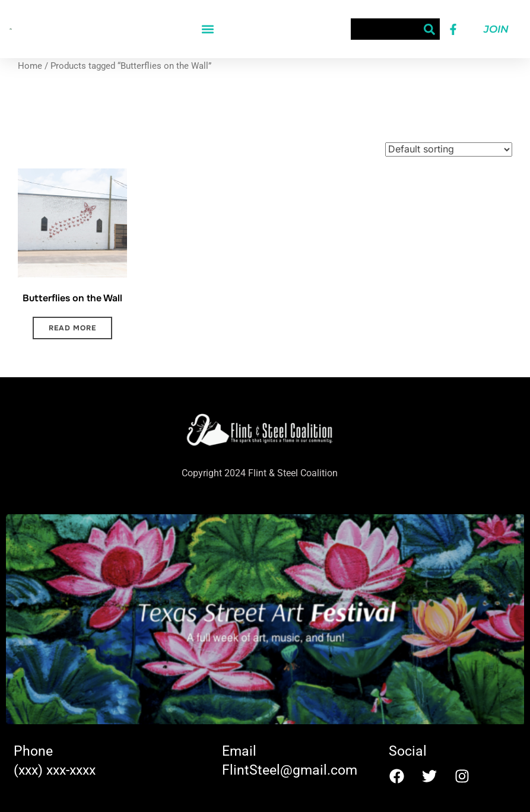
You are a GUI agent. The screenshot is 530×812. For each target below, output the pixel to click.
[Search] (429, 29)
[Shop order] (449, 149)
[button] (208, 29)
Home (30, 66)
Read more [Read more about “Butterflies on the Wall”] (72, 328)
